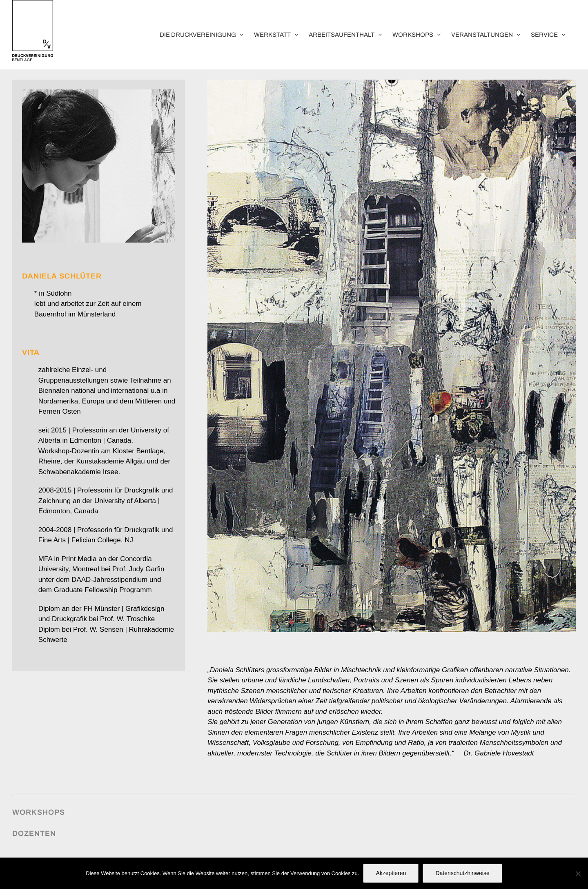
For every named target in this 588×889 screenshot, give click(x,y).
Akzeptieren (391, 873)
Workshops (39, 812)
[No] (578, 873)
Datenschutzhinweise (462, 873)
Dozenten (34, 833)
